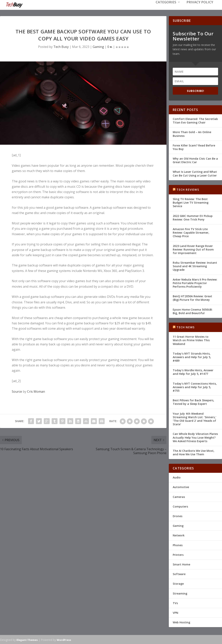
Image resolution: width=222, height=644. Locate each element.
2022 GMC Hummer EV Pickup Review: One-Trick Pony (193, 217)
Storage (178, 583)
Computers (180, 506)
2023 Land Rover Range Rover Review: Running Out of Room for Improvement (193, 249)
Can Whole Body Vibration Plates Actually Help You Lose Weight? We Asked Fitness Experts (195, 437)
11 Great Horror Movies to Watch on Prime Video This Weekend (191, 340)
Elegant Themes (27, 639)
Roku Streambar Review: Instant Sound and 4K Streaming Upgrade (195, 266)
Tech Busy (61, 46)
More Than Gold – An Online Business (192, 133)
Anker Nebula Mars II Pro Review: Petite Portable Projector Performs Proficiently (195, 283)
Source (17, 391)
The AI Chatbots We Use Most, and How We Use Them (194, 452)
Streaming (180, 593)
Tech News (185, 327)
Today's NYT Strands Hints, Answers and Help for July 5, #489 (192, 357)
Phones (178, 545)
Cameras (179, 496)
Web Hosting (181, 622)
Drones (178, 516)
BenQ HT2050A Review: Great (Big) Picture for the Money (192, 298)
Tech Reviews (188, 189)
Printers (178, 554)
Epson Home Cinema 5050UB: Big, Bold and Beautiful (193, 311)
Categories (166, 8)
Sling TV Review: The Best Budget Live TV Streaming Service (191, 202)
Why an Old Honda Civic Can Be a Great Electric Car (195, 160)
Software (179, 574)
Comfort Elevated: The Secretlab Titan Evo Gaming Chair (195, 120)
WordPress (64, 639)
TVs (175, 603)
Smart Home (181, 564)
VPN (175, 612)
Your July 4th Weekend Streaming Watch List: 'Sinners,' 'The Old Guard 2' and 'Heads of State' (194, 419)
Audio (177, 477)
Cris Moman (36, 391)
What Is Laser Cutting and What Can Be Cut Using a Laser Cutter (195, 173)
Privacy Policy (200, 8)
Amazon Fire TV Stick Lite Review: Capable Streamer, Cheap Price (191, 232)
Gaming (98, 46)
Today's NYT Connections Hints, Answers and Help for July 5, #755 (195, 387)
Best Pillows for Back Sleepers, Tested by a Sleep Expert (193, 402)
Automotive (181, 487)
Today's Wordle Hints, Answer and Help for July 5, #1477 (193, 372)
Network (179, 535)
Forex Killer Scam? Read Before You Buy (194, 147)
